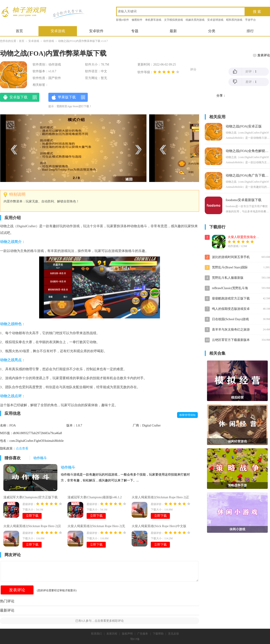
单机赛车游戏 (153, 20)
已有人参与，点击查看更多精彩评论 (100, 621)
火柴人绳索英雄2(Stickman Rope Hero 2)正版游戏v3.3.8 (160, 498)
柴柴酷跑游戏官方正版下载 (231, 298)
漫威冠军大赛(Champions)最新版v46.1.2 (95, 497)
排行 (250, 31)
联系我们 (97, 634)
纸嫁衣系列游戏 (195, 20)
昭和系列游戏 (234, 20)
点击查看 (22, 448)
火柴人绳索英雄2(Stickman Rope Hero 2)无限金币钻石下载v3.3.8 (96, 527)
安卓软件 (96, 31)
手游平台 (250, 20)
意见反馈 (173, 634)
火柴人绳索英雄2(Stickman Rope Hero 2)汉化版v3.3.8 (32, 527)
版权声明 (127, 634)
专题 (135, 31)
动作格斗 (68, 467)
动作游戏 (49, 41)
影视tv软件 (123, 20)
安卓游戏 (58, 31)
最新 (173, 31)
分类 (212, 31)
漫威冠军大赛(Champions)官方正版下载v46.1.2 (30, 498)
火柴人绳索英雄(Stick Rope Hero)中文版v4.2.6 (159, 527)
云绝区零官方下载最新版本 (231, 340)
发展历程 (112, 634)
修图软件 (137, 20)
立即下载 (32, 516)
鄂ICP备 (135, 639)
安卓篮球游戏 (215, 20)
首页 (19, 31)
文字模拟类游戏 (173, 20)
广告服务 (143, 634)
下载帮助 (158, 634)
